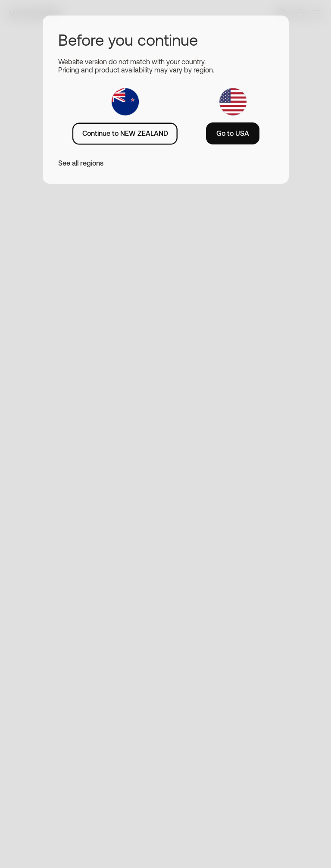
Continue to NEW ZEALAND (125, 133)
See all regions (81, 163)
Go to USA (233, 133)
